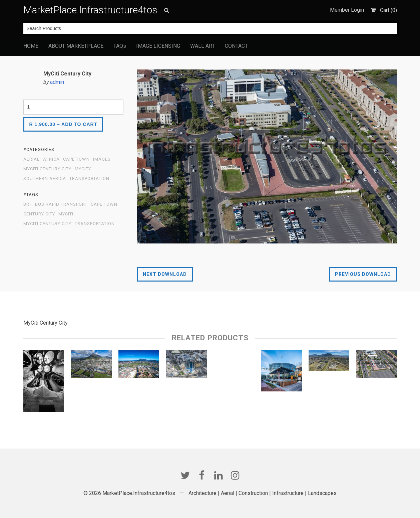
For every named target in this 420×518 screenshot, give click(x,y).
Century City (39, 214)
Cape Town (76, 159)
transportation (95, 224)
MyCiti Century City (47, 169)
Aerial (32, 159)
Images (102, 159)
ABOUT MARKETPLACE (76, 46)
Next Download (165, 274)
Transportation (89, 179)
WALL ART (202, 46)
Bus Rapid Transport (61, 204)
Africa (51, 159)
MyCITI (66, 214)
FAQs (120, 46)
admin (57, 82)
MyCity (83, 169)
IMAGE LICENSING (158, 46)
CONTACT (236, 46)
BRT (28, 204)
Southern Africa (45, 179)
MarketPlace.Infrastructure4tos (90, 10)
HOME (31, 46)
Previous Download (363, 274)
